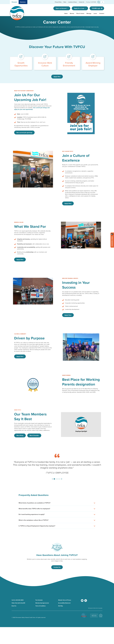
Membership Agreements (42, 592)
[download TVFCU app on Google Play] (99, 606)
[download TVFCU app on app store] (91, 606)
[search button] (103, 2)
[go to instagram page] (84, 599)
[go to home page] (17, 13)
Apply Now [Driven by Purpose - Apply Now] (20, 356)
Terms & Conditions (41, 595)
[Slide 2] (56, 479)
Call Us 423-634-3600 (18, 589)
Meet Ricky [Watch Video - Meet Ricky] (20, 435)
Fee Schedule (39, 589)
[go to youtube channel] (82, 592)
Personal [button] (14, 2)
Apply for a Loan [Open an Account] (79, 8)
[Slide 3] (58, 479)
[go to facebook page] (91, 592)
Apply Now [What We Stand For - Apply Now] (20, 260)
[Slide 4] (60, 479)
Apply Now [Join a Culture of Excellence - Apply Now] (68, 203)
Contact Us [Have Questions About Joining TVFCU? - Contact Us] (57, 567)
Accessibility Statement (64, 592)
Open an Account (61, 8)
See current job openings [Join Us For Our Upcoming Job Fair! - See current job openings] (24, 133)
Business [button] (23, 2)
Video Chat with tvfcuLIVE (18, 592)
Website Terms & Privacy (65, 589)
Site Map (60, 595)
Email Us (14, 595)
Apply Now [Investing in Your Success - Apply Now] (68, 315)
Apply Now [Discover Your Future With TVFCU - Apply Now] (57, 77)
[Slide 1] (54, 479)
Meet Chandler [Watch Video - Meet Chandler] (34, 435)
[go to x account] (86, 592)
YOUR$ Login (96, 8)
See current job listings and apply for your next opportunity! (32, 109)
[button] (58, 2)
